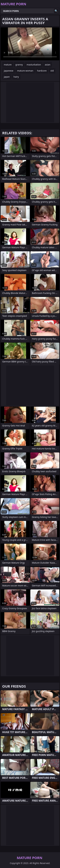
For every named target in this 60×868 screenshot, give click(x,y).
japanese (9, 71)
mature (8, 65)
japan (7, 77)
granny (19, 65)
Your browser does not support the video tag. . (30, 44)
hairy (16, 77)
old (52, 71)
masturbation (34, 65)
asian (48, 65)
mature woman (25, 71)
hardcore (42, 71)
